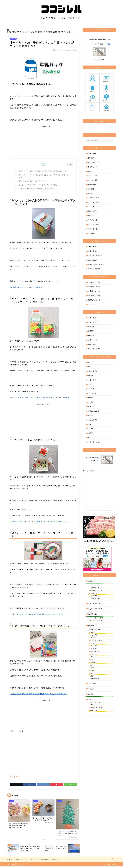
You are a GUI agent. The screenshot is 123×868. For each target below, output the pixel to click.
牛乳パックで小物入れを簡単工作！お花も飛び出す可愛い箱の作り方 (44, 172)
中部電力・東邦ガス (95, 256)
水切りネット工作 (94, 230)
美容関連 (91, 336)
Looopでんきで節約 (97, 619)
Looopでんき (93, 261)
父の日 (91, 403)
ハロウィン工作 (94, 199)
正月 (90, 363)
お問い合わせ (20, 866)
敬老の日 (91, 416)
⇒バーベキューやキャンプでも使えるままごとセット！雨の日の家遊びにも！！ (40, 523)
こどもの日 (92, 394)
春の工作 (91, 172)
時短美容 (91, 690)
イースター (92, 390)
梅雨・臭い (92, 345)
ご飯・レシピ (93, 323)
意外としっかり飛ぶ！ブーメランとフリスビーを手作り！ (40, 186)
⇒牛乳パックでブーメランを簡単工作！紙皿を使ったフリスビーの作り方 (38, 615)
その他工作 (92, 234)
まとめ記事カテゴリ (95, 610)
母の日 (91, 399)
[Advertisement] (43, 142)
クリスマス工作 (94, 203)
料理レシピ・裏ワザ (97, 709)
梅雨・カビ (94, 711)
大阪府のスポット (94, 283)
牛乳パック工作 (94, 221)
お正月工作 (92, 154)
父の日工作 (92, 190)
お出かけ (91, 582)
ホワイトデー (93, 381)
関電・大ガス (93, 248)
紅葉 (90, 425)
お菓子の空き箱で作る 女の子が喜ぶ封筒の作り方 (38, 190)
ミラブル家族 (100, 61)
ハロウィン (92, 430)
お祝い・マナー (94, 341)
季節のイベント (94, 627)
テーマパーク (93, 305)
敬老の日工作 (93, 194)
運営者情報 (11, 866)
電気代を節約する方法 (96, 265)
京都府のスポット (94, 288)
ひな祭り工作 (93, 168)
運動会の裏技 (93, 421)
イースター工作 (94, 177)
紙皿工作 (91, 217)
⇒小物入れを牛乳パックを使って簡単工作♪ (26, 288)
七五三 (91, 434)
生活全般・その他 (94, 350)
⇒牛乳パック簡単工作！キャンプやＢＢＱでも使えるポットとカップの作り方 (40, 399)
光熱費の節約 (93, 615)
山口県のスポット (94, 296)
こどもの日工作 (94, 181)
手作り (18, 778)
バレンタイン (93, 372)
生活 (90, 700)
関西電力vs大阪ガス (97, 622)
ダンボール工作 (94, 225)
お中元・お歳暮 (94, 412)
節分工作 (91, 159)
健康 (92, 706)
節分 (90, 368)
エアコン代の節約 (94, 270)
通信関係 (91, 328)
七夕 (90, 407)
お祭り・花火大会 (94, 604)
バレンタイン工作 (94, 163)
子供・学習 (92, 319)
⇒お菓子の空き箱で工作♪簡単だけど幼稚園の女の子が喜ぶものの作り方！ (38, 695)
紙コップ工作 (93, 212)
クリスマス (92, 438)
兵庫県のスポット (94, 292)
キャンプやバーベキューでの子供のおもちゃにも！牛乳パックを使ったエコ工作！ (45, 177)
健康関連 (91, 332)
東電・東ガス (93, 252)
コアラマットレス (96, 703)
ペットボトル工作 (94, 208)
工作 (13, 778)
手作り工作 (13, 40)
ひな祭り (91, 376)
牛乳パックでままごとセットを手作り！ (34, 182)
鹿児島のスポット (94, 301)
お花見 (91, 385)
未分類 (91, 695)
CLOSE (70, 166)
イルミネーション (94, 443)
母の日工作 (92, 185)
